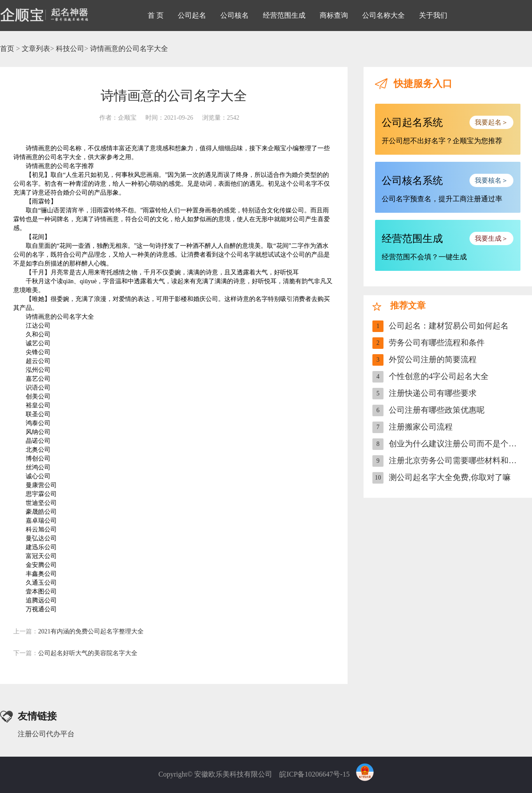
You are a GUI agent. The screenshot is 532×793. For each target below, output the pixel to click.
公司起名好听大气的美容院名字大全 (75, 653)
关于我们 (433, 15)
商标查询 (334, 15)
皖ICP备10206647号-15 (314, 774)
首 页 (156, 15)
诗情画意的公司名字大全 (129, 49)
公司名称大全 (383, 15)
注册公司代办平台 (46, 734)
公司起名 (192, 15)
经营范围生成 (284, 15)
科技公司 (70, 49)
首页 (7, 49)
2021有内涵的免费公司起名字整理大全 (78, 631)
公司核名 (235, 15)
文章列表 (36, 49)
